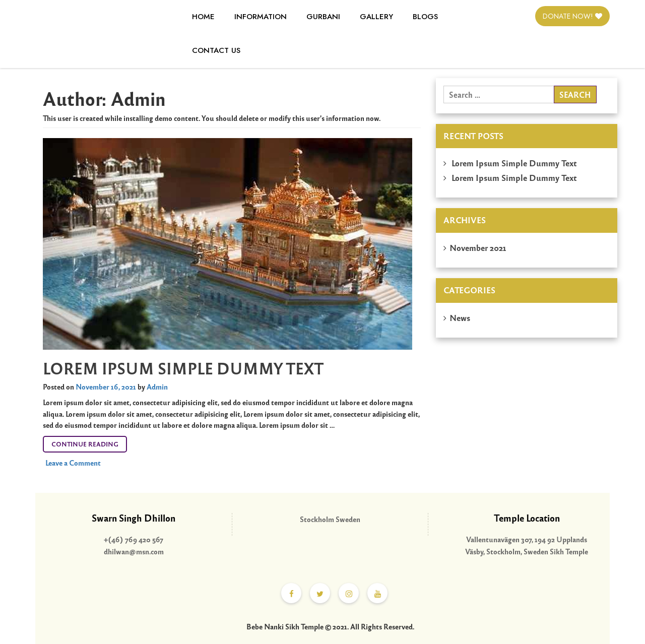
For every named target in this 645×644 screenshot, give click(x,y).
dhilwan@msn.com (134, 551)
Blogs (425, 17)
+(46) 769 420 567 (134, 539)
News (460, 317)
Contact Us (216, 50)
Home (203, 17)
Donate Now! (572, 16)
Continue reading (89, 442)
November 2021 (478, 247)
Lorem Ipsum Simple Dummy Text (183, 368)
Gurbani (323, 17)
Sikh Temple (569, 551)
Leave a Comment (73, 463)
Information (261, 17)
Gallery (376, 17)
